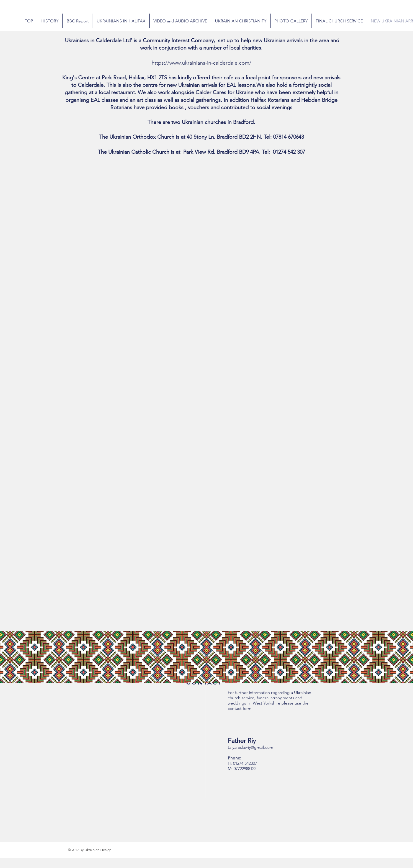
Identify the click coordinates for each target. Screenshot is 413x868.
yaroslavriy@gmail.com (253, 747)
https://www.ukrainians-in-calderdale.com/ (201, 63)
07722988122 (245, 769)
